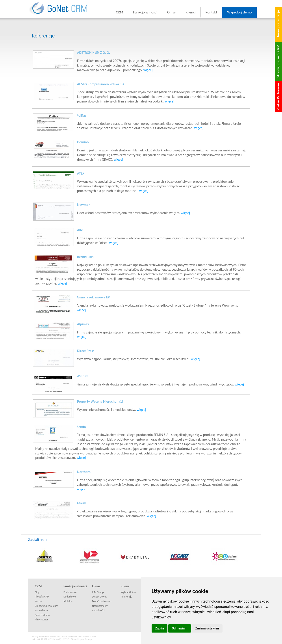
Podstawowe (70, 592)
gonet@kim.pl (86, 639)
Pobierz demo (42, 615)
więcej (148, 70)
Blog (37, 592)
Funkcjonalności (145, 12)
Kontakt (211, 12)
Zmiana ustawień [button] (207, 628)
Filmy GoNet (41, 620)
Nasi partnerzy (100, 606)
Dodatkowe (70, 597)
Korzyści (39, 601)
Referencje (126, 597)
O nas (172, 12)
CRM (120, 12)
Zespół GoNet (99, 597)
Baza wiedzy (41, 610)
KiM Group (98, 592)
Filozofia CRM (42, 597)
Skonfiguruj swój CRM (46, 606)
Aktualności (98, 610)
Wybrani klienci (129, 592)
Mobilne (68, 601)
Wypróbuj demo (239, 12)
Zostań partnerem (102, 601)
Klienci (191, 12)
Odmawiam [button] (180, 628)
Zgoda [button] (160, 628)
